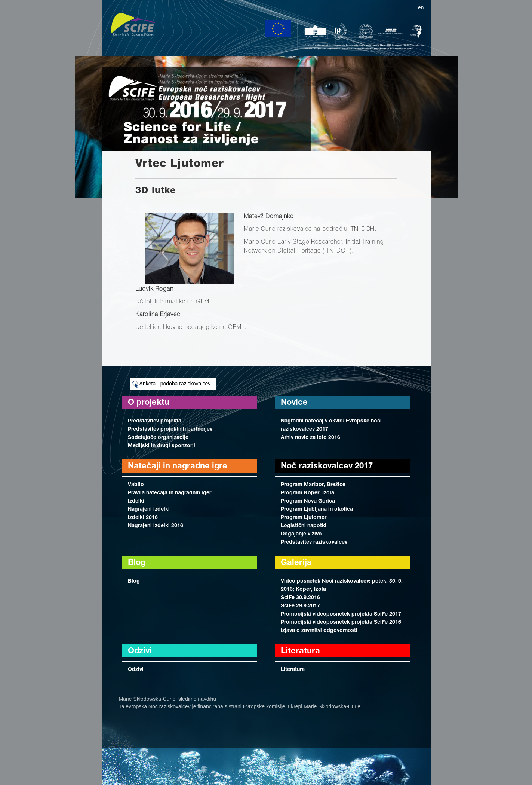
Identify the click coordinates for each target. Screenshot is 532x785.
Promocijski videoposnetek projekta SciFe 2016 (341, 623)
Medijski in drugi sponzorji (162, 446)
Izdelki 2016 (143, 518)
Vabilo (136, 485)
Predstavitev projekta (155, 421)
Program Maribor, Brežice (313, 485)
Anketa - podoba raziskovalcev (172, 384)
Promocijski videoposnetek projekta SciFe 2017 (341, 614)
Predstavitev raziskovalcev (314, 543)
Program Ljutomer (304, 518)
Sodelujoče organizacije (158, 438)
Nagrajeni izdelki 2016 (156, 526)
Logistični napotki (304, 526)
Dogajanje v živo (301, 534)
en (421, 7)
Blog (134, 581)
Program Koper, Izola (307, 493)
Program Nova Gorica (308, 501)
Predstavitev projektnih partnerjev (170, 430)
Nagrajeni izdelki (149, 510)
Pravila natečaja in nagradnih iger (170, 493)
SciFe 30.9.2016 (300, 598)
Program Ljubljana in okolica (317, 510)
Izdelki (136, 501)
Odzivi (136, 670)
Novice (294, 403)
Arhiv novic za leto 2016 (310, 438)
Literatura (293, 670)
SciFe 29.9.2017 (300, 606)
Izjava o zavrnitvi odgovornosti (319, 631)
